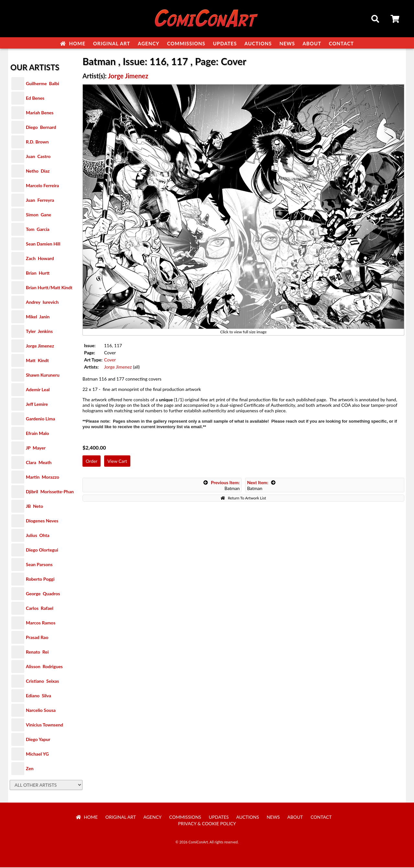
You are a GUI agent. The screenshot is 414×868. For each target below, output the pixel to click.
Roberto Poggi (40, 580)
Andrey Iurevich (42, 303)
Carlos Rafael (40, 609)
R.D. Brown (37, 142)
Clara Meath (39, 463)
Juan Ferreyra (40, 201)
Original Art (112, 43)
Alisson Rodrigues (44, 667)
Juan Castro (38, 157)
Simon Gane (38, 215)
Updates (225, 43)
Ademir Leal (38, 390)
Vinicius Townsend (44, 725)
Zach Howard (40, 259)
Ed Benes (35, 99)
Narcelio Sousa (41, 711)
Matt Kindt (37, 361)
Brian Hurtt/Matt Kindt (49, 288)
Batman (222, 486)
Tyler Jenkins (39, 332)
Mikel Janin (38, 317)
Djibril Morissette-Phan (50, 492)
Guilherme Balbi (43, 84)
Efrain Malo (38, 434)
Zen (30, 769)
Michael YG (37, 754)
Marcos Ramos (41, 623)
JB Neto (34, 507)
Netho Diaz (38, 171)
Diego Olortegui (42, 550)
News (287, 43)
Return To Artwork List (243, 499)
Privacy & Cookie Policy (207, 824)
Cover (110, 360)
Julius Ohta (38, 536)
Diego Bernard (41, 128)
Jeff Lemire (37, 405)
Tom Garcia (38, 230)
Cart (396, 20)
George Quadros (43, 594)
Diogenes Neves (42, 521)
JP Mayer (36, 448)
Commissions (186, 43)
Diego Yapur (38, 740)
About (312, 43)
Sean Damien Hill (43, 244)
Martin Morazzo (43, 478)
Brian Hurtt (38, 274)
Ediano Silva (38, 696)
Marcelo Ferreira (42, 186)
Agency (149, 43)
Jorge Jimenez (40, 346)
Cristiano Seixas (42, 682)
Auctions (258, 43)
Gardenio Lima (40, 419)
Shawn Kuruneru (43, 376)
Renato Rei (37, 652)
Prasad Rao (37, 638)
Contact (341, 43)
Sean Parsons (39, 565)
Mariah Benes (40, 113)
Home (73, 43)
